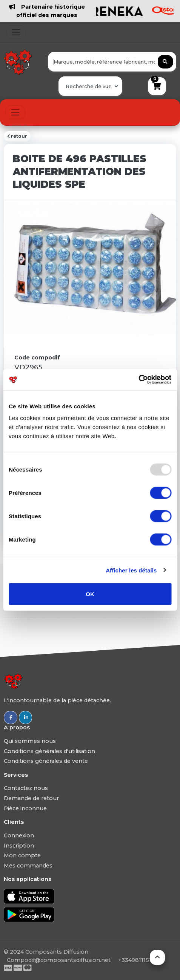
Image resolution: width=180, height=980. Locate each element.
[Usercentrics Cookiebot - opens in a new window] (138, 380)
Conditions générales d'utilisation (49, 751)
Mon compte (22, 855)
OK (90, 594)
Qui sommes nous (30, 741)
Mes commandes (28, 866)
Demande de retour (31, 798)
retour (17, 136)
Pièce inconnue (25, 808)
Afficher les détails (131, 570)
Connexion (19, 835)
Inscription (19, 846)
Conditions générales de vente (46, 761)
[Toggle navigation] (16, 32)
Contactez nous (26, 788)
